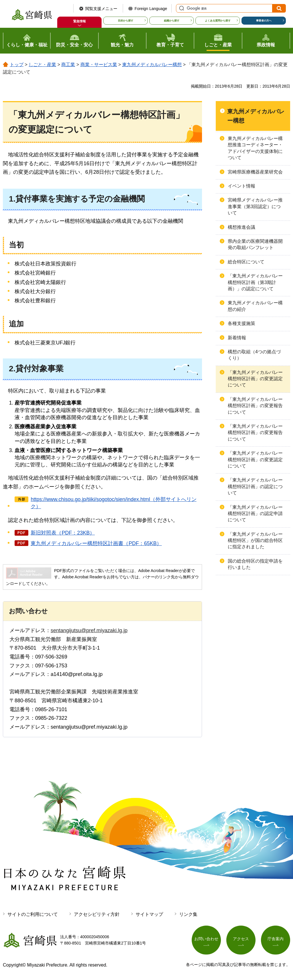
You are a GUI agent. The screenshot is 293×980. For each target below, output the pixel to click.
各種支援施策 (241, 323)
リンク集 (188, 914)
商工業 (68, 65)
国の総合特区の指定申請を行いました (255, 564)
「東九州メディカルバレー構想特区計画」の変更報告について (255, 406)
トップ (17, 65)
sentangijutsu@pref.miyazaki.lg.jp (89, 630)
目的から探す (126, 21)
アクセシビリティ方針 (97, 914)
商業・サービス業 (99, 65)
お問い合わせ (206, 939)
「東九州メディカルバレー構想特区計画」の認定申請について (255, 514)
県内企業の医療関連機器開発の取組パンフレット (255, 244)
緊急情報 (80, 21)
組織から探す (172, 21)
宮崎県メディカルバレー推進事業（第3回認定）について (255, 206)
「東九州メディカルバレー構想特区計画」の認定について (255, 486)
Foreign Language (151, 9)
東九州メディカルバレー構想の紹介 (255, 306)
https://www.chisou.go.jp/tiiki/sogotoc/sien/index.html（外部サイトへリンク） (113, 503)
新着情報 (237, 338)
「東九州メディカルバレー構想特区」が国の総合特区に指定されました (255, 541)
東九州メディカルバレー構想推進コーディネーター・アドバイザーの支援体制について (255, 148)
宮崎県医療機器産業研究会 (255, 172)
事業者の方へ (264, 21)
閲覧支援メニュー (101, 9)
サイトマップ (149, 914)
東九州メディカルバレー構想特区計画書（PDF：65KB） (96, 543)
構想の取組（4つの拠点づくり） (254, 355)
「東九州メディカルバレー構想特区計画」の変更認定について (255, 379)
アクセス (241, 939)
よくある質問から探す (218, 21)
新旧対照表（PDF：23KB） (63, 533)
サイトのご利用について (33, 914)
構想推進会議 (241, 227)
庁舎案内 (276, 939)
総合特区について (246, 262)
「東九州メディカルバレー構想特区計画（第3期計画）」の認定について (255, 282)
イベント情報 (241, 186)
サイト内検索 (181, 8)
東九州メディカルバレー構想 (152, 65)
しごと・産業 (42, 65)
